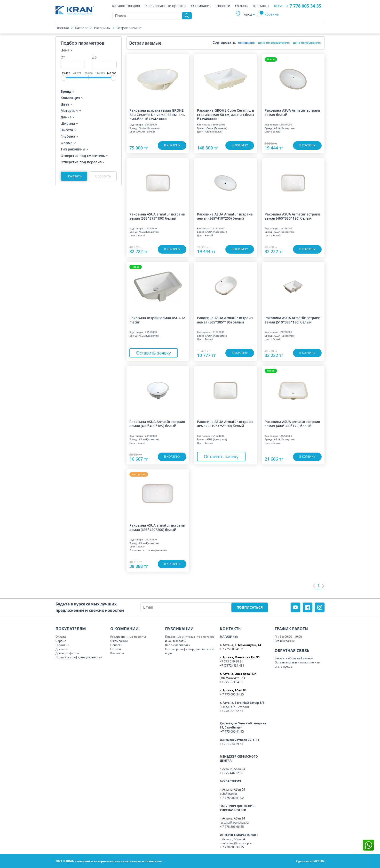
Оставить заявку (154, 353)
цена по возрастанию (274, 43)
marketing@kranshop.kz (236, 843)
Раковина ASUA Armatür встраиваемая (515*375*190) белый (225, 424)
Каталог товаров (126, 6)
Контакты (261, 6)
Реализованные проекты (166, 6)
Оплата (61, 637)
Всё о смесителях (178, 645)
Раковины (102, 28)
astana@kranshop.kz (235, 823)
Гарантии (62, 645)
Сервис (61, 641)
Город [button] (247, 14)
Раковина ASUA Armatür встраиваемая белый (292, 112)
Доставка (62, 649)
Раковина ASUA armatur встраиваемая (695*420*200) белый (157, 527)
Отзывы (242, 6)
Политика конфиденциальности (79, 657)
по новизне (246, 43)
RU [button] (276, 6)
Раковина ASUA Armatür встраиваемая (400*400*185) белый (157, 424)
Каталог (81, 28)
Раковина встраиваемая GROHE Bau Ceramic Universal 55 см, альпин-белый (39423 (157, 114)
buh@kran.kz (229, 794)
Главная (62, 28)
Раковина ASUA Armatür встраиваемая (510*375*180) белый (292, 320)
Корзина (269, 14)
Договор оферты (67, 653)
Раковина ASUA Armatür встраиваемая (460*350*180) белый (292, 216)
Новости (223, 6)
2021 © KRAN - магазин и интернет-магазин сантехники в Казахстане (109, 861)
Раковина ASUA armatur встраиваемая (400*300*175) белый (292, 424)
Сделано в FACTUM (310, 861)
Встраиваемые (129, 28)
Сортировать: (224, 42)
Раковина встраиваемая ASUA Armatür (157, 320)
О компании (201, 6)
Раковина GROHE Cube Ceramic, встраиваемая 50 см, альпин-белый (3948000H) (226, 114)
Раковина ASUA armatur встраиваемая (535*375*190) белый (157, 216)
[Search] (148, 16)
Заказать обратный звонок (294, 658)
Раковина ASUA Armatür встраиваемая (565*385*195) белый (225, 320)
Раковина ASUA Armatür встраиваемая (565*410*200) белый (225, 216)
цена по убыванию (307, 43)
